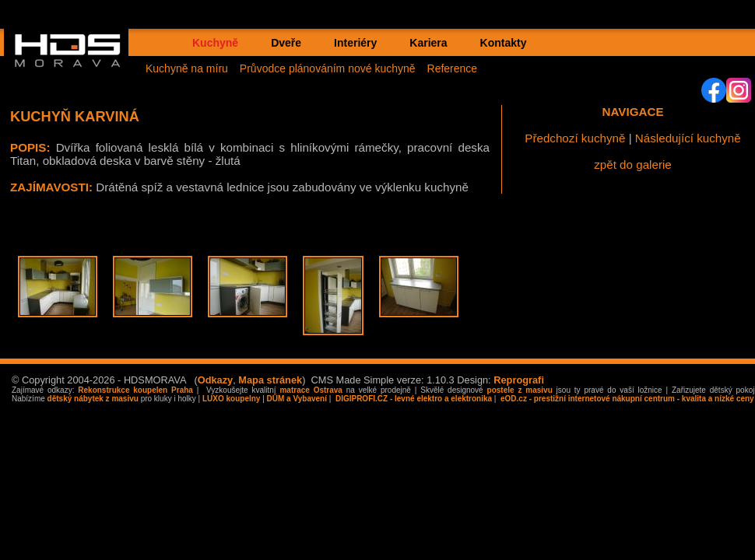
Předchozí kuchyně (575, 138)
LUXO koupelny (231, 399)
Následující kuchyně (688, 138)
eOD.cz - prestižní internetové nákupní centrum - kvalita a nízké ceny (626, 399)
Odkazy (216, 380)
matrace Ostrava (311, 390)
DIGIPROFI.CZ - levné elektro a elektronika (413, 399)
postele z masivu (520, 390)
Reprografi (519, 380)
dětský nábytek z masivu (93, 399)
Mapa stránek (270, 380)
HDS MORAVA (75, 63)
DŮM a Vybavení (297, 399)
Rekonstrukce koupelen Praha (135, 390)
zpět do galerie (633, 164)
